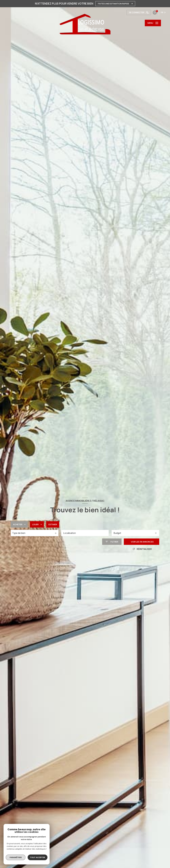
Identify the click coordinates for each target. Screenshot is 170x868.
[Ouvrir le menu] (153, 23)
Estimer (53, 524)
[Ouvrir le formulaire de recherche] (112, 542)
